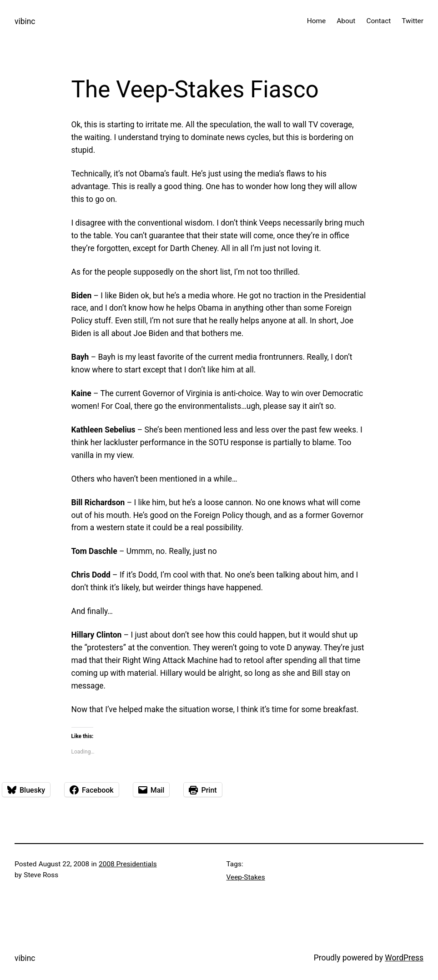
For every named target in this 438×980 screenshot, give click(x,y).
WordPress (404, 958)
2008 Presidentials (128, 864)
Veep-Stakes (246, 877)
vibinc (25, 21)
